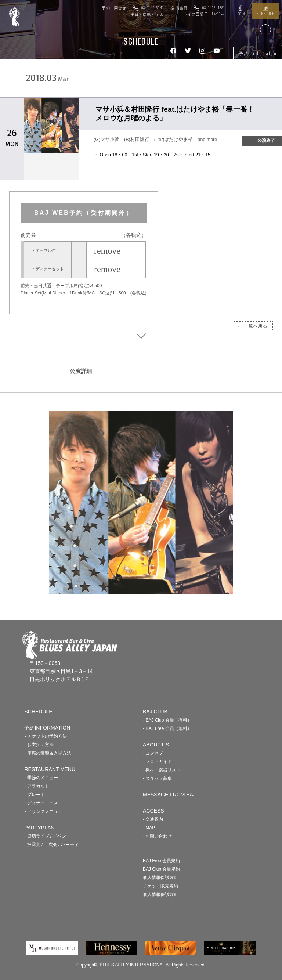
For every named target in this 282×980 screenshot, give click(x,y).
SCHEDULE (265, 13)
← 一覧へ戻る (252, 326)
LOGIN (240, 14)
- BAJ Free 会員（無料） (167, 728)
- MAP (149, 828)
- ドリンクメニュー (43, 811)
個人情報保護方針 (160, 878)
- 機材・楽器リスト (162, 770)
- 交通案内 (153, 819)
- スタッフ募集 (157, 778)
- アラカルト (37, 786)
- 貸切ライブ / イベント (47, 836)
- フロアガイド (157, 762)
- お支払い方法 (39, 745)
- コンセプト (155, 753)
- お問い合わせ (157, 836)
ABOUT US (156, 745)
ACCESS (153, 811)
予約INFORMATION (47, 728)
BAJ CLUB (155, 712)
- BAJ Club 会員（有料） (167, 720)
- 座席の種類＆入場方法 (48, 753)
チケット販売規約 (160, 886)
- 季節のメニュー (41, 778)
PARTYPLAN (39, 828)
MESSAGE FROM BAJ (169, 795)
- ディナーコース (41, 803)
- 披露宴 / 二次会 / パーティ (51, 845)
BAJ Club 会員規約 (161, 869)
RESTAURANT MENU (50, 769)
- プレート (34, 795)
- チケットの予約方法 (45, 736)
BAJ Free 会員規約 (161, 861)
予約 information (258, 53)
